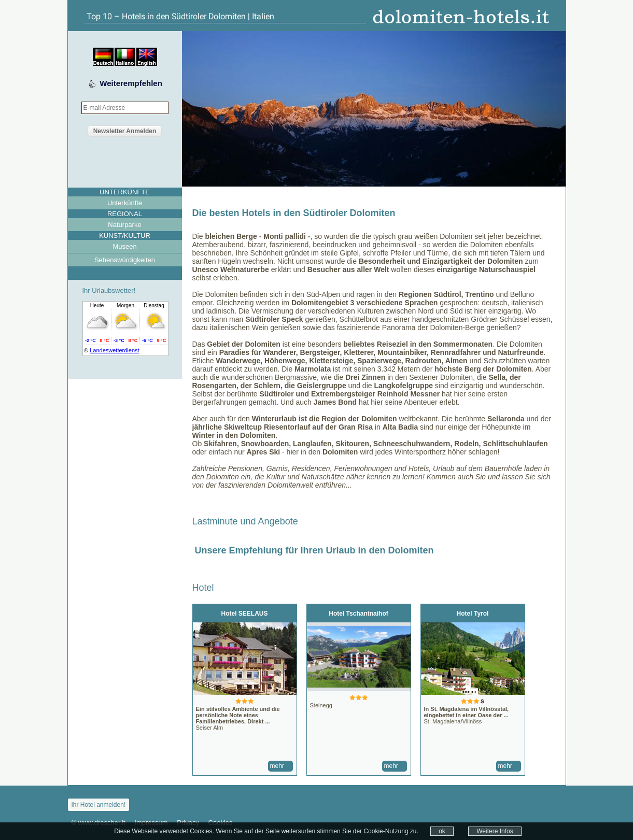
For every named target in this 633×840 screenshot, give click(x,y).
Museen (124, 246)
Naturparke (124, 225)
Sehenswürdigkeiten (125, 260)
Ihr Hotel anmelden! (99, 805)
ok (442, 831)
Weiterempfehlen (131, 83)
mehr (277, 766)
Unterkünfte (125, 203)
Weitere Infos (495, 831)
